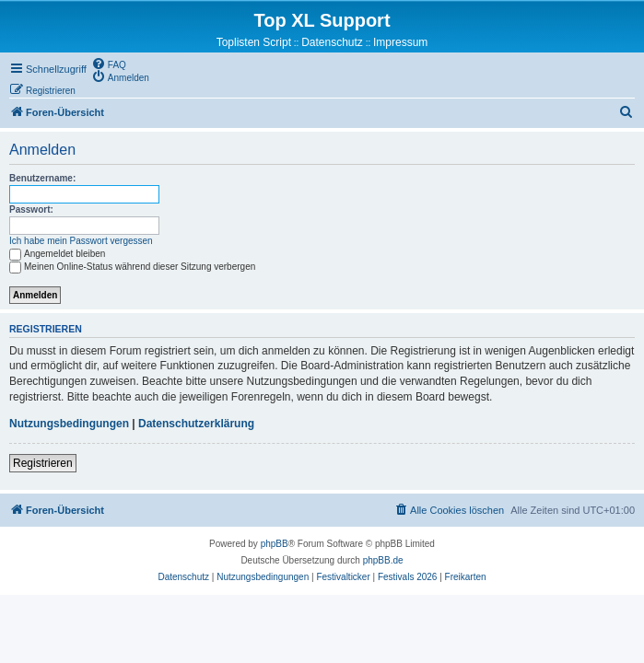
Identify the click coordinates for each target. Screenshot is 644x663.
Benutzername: (42, 178)
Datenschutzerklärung (196, 424)
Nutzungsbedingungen (69, 424)
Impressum (400, 42)
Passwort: (31, 209)
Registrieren (43, 463)
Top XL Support (322, 20)
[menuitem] (109, 64)
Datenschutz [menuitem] (332, 42)
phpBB (275, 544)
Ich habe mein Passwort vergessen (81, 241)
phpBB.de (383, 560)
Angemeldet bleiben (57, 254)
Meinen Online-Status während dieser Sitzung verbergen (132, 267)
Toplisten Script (254, 42)
